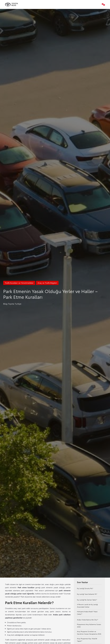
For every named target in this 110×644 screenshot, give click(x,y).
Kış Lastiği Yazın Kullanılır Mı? (87, 594)
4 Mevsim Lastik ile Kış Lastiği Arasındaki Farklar (87, 606)
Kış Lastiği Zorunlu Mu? (85, 588)
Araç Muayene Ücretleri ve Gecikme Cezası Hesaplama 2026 (89, 633)
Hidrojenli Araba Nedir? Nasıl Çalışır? (87, 613)
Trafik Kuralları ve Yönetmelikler (19, 283)
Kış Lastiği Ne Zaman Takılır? (87, 600)
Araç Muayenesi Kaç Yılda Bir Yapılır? (87, 640)
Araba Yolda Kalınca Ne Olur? (88, 620)
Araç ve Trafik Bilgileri (47, 283)
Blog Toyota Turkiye (12, 304)
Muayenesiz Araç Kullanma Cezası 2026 (89, 626)
